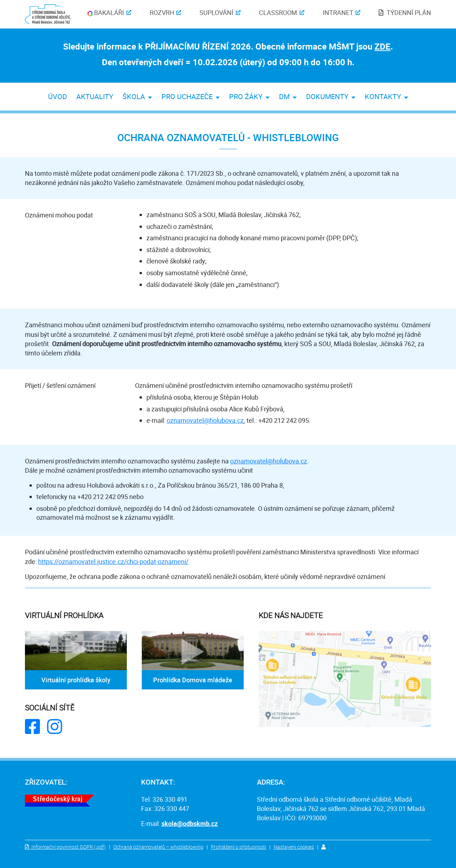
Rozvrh (162, 12)
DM (284, 96)
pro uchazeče (187, 96)
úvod (58, 96)
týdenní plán (409, 12)
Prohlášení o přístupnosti (239, 847)
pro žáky (246, 96)
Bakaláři (106, 12)
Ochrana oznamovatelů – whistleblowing (158, 847)
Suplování (216, 12)
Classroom (278, 12)
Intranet (338, 12)
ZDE (382, 46)
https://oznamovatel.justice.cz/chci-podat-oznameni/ (113, 561)
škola (134, 96)
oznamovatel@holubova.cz (205, 420)
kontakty (383, 96)
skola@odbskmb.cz (190, 823)
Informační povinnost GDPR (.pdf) (69, 847)
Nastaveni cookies (294, 847)
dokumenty (327, 96)
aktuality (95, 96)
